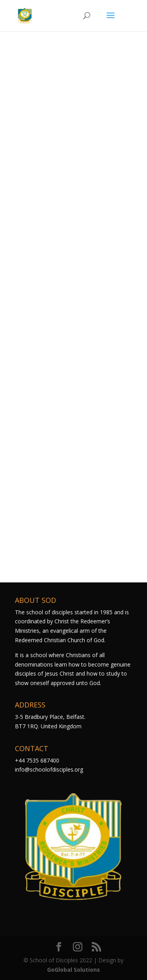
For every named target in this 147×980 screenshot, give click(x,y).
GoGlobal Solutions (73, 970)
